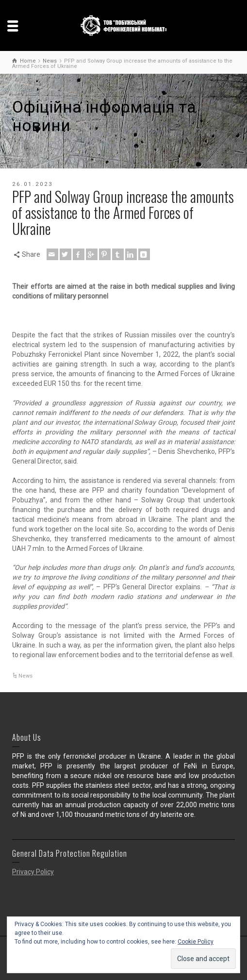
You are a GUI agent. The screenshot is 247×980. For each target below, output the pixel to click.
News (25, 676)
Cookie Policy (196, 942)
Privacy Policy (33, 872)
